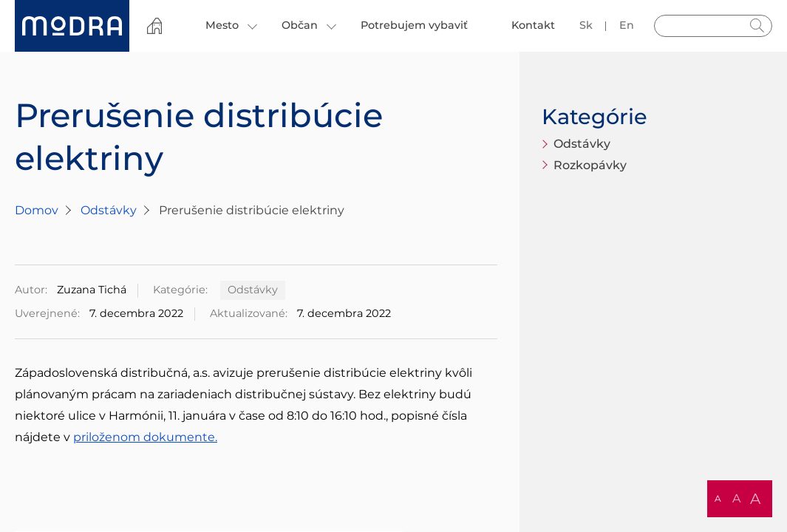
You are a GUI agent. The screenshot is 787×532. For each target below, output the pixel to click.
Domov (37, 210)
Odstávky (109, 210)
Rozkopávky (590, 165)
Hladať (757, 26)
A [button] (718, 498)
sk (586, 25)
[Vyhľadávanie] (713, 26)
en (627, 25)
